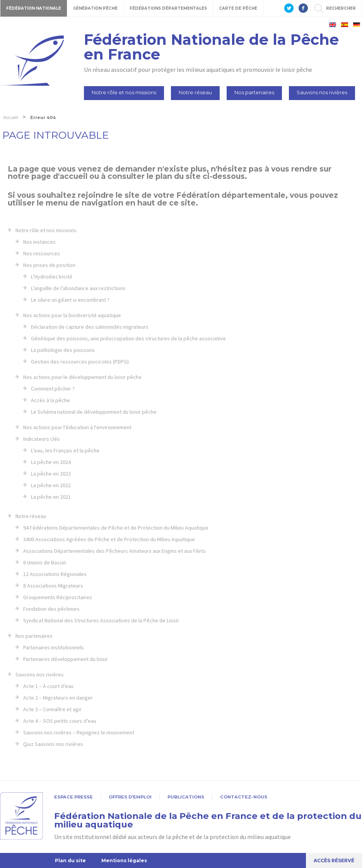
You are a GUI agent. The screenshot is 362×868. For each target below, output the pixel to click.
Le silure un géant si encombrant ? (70, 300)
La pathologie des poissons (63, 350)
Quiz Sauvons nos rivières (53, 744)
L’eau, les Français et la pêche (65, 450)
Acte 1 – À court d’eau (48, 686)
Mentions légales (124, 860)
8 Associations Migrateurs (53, 586)
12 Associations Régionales (55, 574)
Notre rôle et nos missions (124, 92)
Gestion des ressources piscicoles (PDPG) (80, 362)
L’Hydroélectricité (52, 277)
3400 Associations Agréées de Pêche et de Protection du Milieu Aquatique (109, 539)
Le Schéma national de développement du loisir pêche (94, 412)
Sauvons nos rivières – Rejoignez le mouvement (79, 732)
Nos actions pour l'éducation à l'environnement (77, 427)
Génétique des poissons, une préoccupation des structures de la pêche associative (128, 338)
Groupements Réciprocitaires (58, 597)
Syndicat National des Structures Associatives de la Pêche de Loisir (101, 620)
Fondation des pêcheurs (51, 609)
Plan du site (70, 860)
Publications (186, 797)
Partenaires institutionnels (54, 647)
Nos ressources (42, 253)
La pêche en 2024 (51, 462)
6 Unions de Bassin (45, 562)
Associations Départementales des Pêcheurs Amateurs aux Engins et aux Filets (114, 551)
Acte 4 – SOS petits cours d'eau (60, 721)
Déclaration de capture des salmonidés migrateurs (90, 327)
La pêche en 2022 (51, 485)
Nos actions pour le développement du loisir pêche (82, 377)
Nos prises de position (49, 265)
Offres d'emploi (130, 797)
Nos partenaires (254, 92)
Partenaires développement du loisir (66, 659)
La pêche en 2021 (51, 497)
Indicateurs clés (42, 439)
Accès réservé (334, 860)
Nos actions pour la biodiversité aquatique (72, 315)
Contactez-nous (244, 797)
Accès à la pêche (50, 400)
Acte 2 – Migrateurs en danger (58, 698)
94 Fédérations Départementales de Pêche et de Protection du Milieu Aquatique (116, 528)
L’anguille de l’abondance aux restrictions (78, 288)
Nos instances (39, 242)
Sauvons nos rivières (322, 92)
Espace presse (73, 797)
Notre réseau (195, 92)
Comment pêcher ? (53, 389)
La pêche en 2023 (51, 474)
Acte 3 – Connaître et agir (52, 709)
